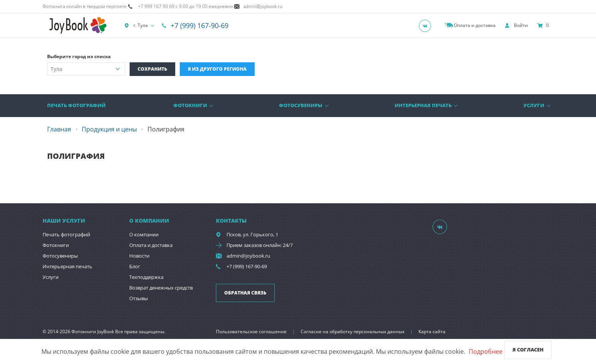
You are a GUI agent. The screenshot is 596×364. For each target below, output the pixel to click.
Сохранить (152, 69)
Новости (139, 256)
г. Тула (136, 25)
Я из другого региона (217, 69)
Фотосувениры (301, 105)
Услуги (534, 105)
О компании (144, 234)
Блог (135, 266)
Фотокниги (190, 105)
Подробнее (486, 351)
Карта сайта (432, 332)
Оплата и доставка (151, 245)
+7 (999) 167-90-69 (200, 25)
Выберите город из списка (79, 56)
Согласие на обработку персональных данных (353, 332)
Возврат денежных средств (161, 288)
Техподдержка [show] (146, 277)
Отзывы (139, 298)
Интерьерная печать (423, 105)
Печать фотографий (76, 105)
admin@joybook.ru (248, 256)
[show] (516, 25)
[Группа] (427, 25)
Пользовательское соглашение (251, 332)
